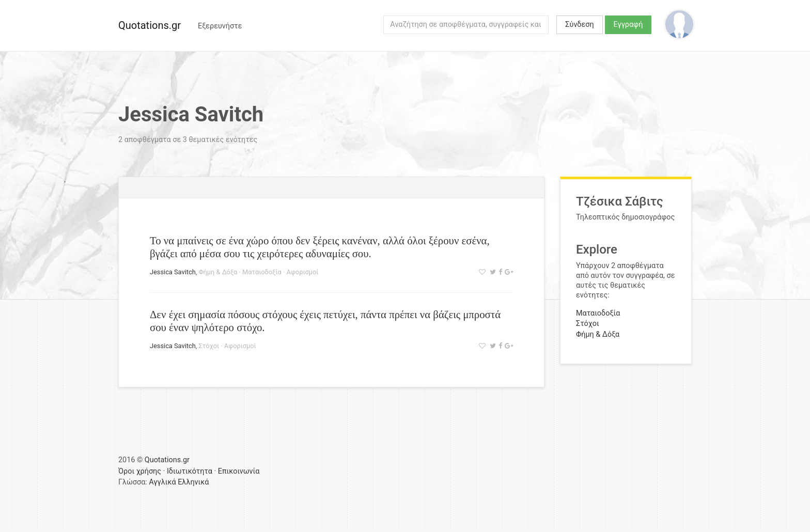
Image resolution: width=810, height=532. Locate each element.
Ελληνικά (193, 482)
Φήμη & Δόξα (218, 272)
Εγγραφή (628, 25)
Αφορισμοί (303, 272)
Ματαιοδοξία (262, 272)
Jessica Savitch (173, 272)
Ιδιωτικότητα (190, 471)
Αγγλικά (162, 482)
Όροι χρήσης (140, 471)
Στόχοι (209, 346)
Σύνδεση (579, 25)
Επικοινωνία (239, 471)
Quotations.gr (150, 25)
